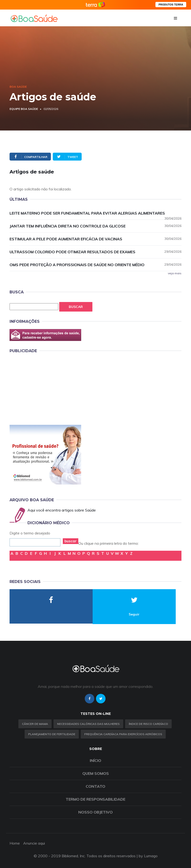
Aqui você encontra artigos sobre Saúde (62, 510)
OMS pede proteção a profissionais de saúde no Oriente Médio (95, 265)
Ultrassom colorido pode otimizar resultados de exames (95, 252)
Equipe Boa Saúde (24, 109)
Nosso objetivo (95, 812)
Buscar (76, 307)
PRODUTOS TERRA (171, 5)
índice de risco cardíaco (148, 724)
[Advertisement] (45, 388)
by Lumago (148, 856)
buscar (71, 541)
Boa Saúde (18, 87)
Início (95, 760)
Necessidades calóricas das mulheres (88, 724)
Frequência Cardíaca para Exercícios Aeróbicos (123, 734)
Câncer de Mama (35, 724)
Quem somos (96, 773)
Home (15, 843)
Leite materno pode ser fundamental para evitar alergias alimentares (95, 213)
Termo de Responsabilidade (95, 799)
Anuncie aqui (34, 843)
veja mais (175, 273)
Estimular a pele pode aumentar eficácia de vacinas (95, 239)
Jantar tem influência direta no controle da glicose (95, 226)
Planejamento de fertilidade (52, 734)
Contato (95, 786)
